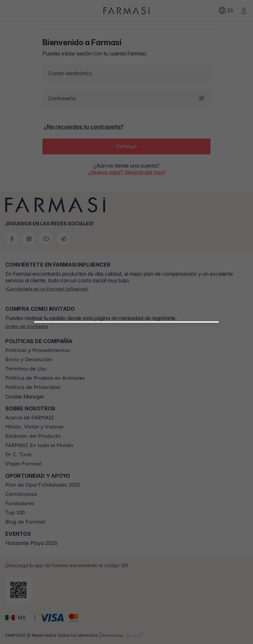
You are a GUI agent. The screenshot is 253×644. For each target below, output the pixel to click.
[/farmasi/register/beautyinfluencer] (127, 403)
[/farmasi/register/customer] (126, 418)
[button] (127, 401)
